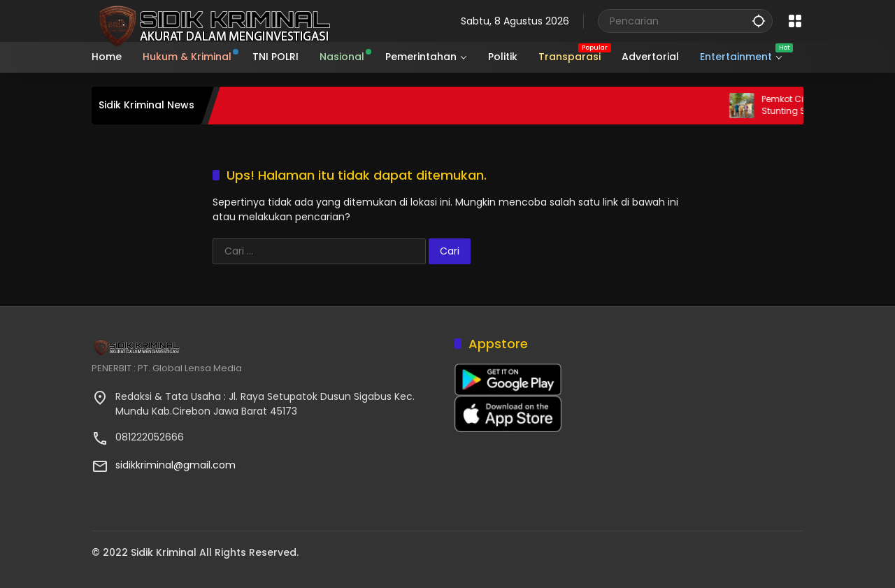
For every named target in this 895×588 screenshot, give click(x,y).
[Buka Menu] (795, 21)
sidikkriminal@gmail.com (176, 465)
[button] (759, 21)
